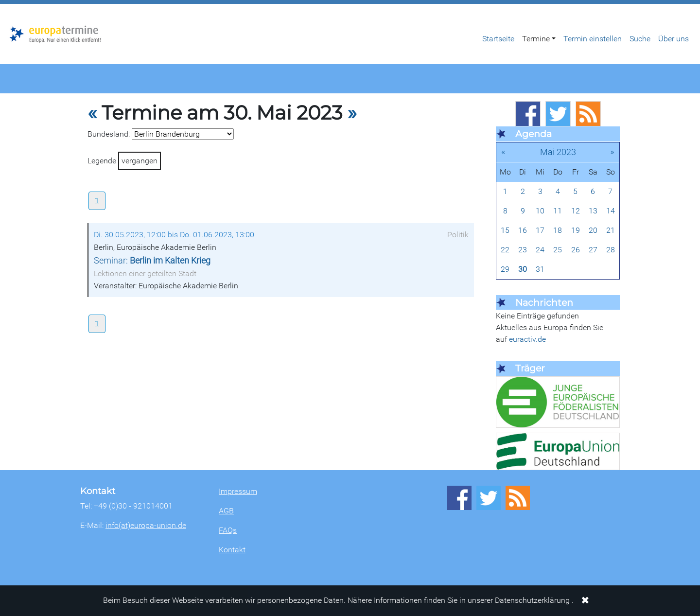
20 (593, 230)
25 (558, 250)
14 (611, 211)
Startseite (498, 39)
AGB (226, 511)
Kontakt (232, 550)
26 (576, 250)
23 (523, 250)
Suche (640, 39)
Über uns (674, 39)
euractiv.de (527, 339)
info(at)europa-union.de (146, 525)
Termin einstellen (593, 39)
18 (558, 230)
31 (540, 269)
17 (540, 230)
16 (523, 230)
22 (505, 250)
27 (593, 250)
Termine (536, 39)
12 (576, 211)
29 (505, 269)
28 (611, 250)
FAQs (228, 530)
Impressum (238, 491)
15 (505, 230)
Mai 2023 (558, 152)
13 (593, 211)
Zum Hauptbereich (8, 4)
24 (540, 250)
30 (523, 269)
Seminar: (152, 261)
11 (558, 211)
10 (540, 211)
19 (576, 230)
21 (611, 230)
